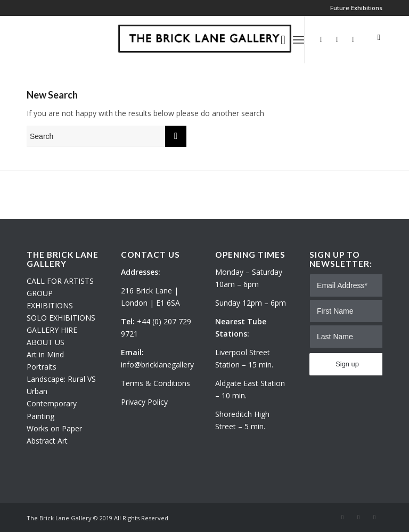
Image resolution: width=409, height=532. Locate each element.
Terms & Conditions (156, 383)
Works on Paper (54, 428)
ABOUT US (46, 342)
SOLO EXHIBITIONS (61, 318)
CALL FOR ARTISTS (60, 281)
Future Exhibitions (356, 8)
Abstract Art (47, 441)
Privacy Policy (144, 402)
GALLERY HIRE (52, 330)
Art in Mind (45, 354)
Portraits (42, 367)
